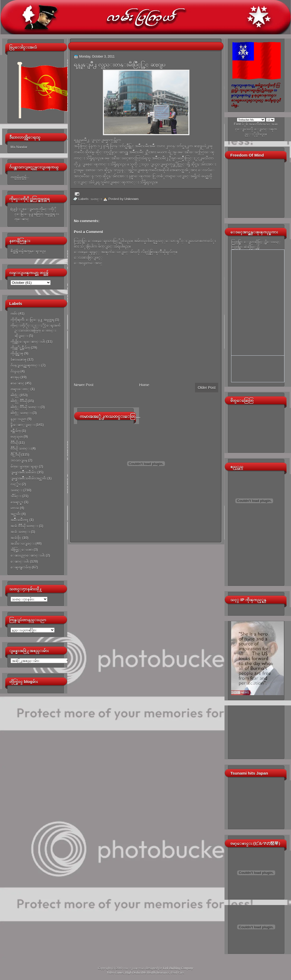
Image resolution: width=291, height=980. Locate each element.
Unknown (131, 199)
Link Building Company (178, 968)
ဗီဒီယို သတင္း (21, 448)
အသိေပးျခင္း (23, 543)
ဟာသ (15, 508)
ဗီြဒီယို (15, 454)
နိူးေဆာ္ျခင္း (23, 425)
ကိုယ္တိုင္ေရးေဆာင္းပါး (28, 341)
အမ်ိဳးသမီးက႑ (20, 520)
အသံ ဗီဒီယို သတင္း (24, 526)
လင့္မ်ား (16, 484)
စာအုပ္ (15, 377)
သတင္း (16, 490)
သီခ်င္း (16, 496)
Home (144, 385)
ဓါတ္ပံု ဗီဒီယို (19, 401)
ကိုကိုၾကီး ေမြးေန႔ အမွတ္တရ (32, 320)
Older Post (207, 388)
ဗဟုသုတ (17, 437)
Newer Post (84, 385)
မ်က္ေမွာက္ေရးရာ (24, 466)
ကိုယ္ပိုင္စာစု (17, 353)
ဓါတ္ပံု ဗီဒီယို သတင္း (25, 407)
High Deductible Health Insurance (147, 973)
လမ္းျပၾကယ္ (133, 968)
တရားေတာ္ (20, 389)
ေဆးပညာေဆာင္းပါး (28, 555)
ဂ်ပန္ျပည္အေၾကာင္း (25, 365)
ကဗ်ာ (14, 314)
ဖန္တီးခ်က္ (16, 431)
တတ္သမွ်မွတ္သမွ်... (20, 177)
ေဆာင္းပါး (20, 561)
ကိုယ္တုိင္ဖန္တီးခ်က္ (20, 348)
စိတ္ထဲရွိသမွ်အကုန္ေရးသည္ (28, 251)
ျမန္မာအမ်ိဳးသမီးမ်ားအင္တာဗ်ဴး (28, 478)
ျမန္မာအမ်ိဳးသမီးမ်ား (23, 472)
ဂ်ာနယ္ (15, 371)
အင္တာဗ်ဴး (16, 514)
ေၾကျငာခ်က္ (21, 567)
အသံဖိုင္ (16, 538)
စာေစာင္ (17, 383)
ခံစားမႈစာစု (18, 359)
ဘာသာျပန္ (19, 460)
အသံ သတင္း (20, 532)
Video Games (115, 973)
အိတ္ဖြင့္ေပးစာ (22, 550)
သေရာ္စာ (17, 502)
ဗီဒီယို (14, 443)
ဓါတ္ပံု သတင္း (21, 413)
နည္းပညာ (18, 419)
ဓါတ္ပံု (15, 395)
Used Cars (177, 973)
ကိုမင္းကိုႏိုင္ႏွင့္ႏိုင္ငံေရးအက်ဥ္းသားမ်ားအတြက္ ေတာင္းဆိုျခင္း (35, 331)
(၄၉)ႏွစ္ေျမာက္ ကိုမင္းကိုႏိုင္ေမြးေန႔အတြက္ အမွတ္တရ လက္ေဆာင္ (35, 214)
